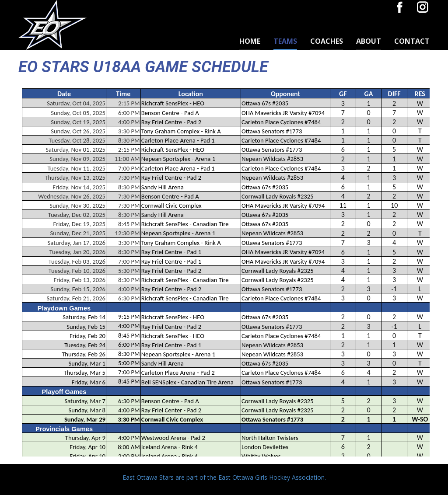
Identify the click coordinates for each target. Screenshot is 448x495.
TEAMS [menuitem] (285, 41)
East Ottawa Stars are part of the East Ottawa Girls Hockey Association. (224, 477)
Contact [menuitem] (412, 41)
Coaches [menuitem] (327, 41)
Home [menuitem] (250, 41)
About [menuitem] (369, 41)
